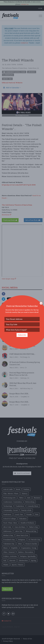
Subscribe (22, 335)
